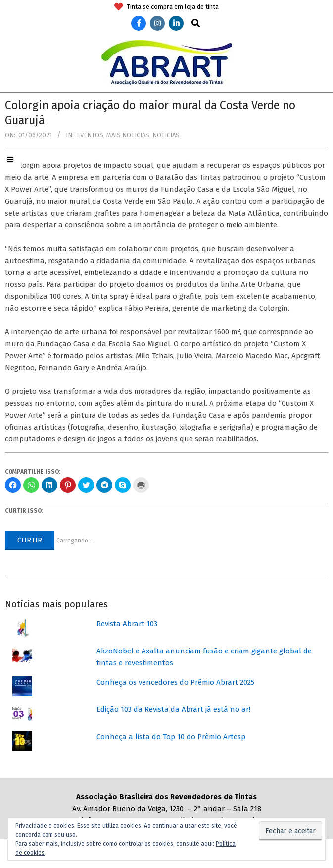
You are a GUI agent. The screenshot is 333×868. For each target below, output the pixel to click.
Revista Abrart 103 (127, 624)
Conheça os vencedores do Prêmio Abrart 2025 (175, 682)
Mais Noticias (128, 135)
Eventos (90, 135)
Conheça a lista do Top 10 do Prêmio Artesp (171, 737)
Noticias (166, 135)
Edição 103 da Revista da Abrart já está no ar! (173, 709)
